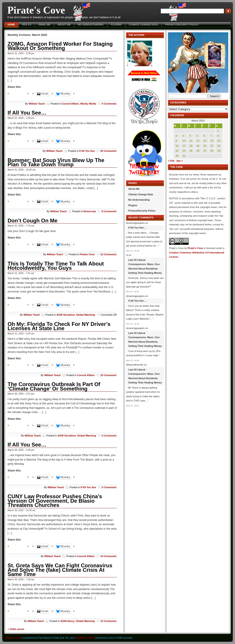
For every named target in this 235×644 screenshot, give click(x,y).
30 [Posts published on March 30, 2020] (177, 156)
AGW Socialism (65, 315)
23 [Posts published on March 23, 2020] (177, 151)
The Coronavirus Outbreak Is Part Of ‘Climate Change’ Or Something (54, 386)
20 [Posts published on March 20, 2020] (205, 146)
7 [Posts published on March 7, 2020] (211, 136)
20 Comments (108, 151)
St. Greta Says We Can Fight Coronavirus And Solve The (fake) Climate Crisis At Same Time (60, 570)
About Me (64, 25)
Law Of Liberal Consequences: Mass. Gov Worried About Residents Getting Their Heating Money (145, 266)
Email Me (44, 25)
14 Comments (108, 556)
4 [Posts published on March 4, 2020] (190, 136)
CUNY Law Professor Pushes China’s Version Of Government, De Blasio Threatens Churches (55, 501)
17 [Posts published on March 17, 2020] (184, 146)
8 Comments (109, 211)
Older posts (16, 629)
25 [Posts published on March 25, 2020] (191, 151)
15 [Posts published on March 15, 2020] (219, 141)
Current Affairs (70, 104)
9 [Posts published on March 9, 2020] (176, 141)
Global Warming (86, 315)
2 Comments (109, 436)
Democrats (90, 211)
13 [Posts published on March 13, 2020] (205, 141)
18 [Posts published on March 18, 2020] (191, 146)
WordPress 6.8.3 (84, 638)
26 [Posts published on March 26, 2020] (198, 151)
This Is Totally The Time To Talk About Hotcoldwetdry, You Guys (56, 266)
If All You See (87, 151)
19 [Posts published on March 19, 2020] (198, 146)
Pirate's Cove (36, 10)
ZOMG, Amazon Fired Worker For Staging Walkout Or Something (60, 46)
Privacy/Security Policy (182, 25)
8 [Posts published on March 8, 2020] (218, 136)
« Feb (171, 161)
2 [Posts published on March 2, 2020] (176, 136)
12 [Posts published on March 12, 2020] (198, 141)
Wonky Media (88, 104)
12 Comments (108, 254)
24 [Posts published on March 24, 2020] (184, 151)
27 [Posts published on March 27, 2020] (205, 151)
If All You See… (27, 113)
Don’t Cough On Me (33, 221)
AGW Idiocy (67, 621)
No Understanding (91, 25)
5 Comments (109, 487)
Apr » (180, 161)
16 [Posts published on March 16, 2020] (177, 146)
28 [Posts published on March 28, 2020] (212, 151)
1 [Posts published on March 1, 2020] (218, 131)
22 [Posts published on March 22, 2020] (219, 146)
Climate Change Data (143, 25)
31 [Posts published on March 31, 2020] (184, 156)
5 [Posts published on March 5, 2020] (197, 136)
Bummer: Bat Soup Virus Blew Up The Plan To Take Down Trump (56, 162)
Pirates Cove (87, 254)
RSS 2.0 (27, 25)
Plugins (116, 25)
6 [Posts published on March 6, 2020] (204, 136)
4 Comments (109, 104)
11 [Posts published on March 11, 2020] (191, 141)
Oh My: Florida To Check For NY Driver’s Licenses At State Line (59, 326)
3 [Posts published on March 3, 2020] (183, 136)
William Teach (37, 104)
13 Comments (108, 621)
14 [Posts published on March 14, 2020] (212, 141)
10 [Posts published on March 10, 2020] (184, 141)
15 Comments (108, 375)
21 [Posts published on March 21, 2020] (212, 146)
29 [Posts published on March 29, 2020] (219, 151)
